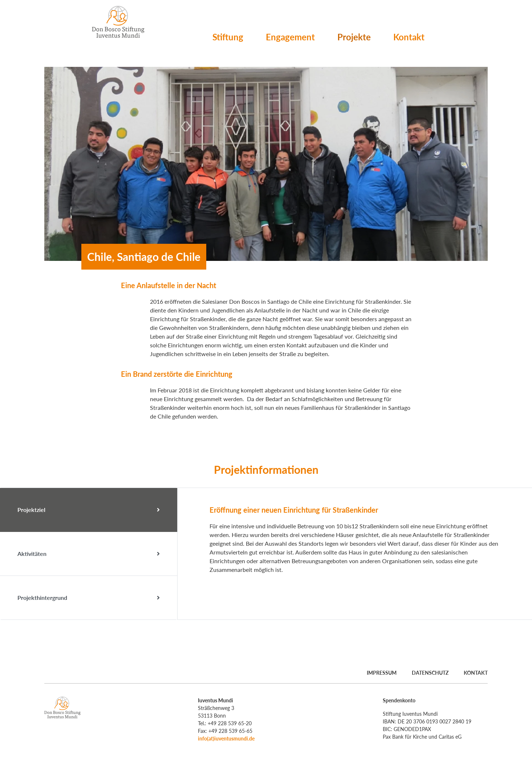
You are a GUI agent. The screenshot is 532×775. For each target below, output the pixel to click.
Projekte (354, 37)
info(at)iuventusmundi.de (226, 738)
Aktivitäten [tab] (89, 554)
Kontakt (409, 37)
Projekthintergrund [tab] (89, 598)
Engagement (290, 37)
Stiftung (228, 37)
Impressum (382, 673)
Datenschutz (430, 673)
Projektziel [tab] (89, 510)
